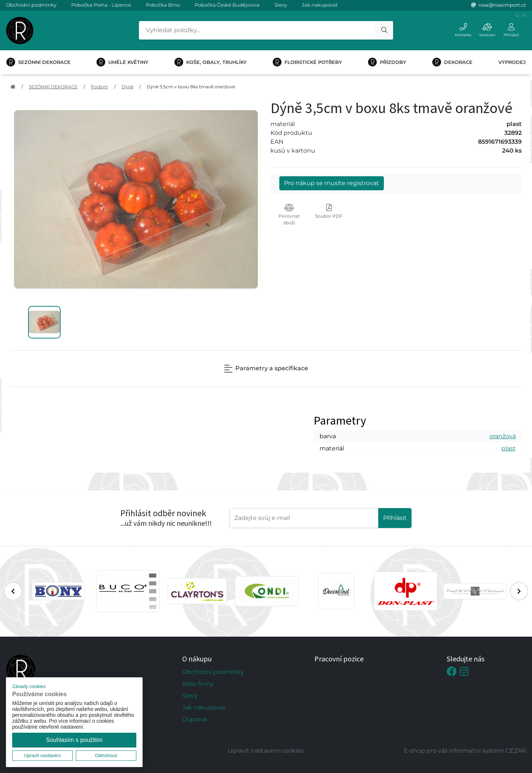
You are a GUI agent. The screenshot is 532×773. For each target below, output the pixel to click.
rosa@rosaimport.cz (502, 5)
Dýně (127, 87)
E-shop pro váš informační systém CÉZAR (465, 751)
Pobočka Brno (163, 5)
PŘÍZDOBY (387, 62)
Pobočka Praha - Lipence (101, 5)
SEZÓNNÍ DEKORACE (38, 62)
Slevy (281, 5)
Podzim (100, 87)
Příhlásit (395, 518)
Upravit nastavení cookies (266, 751)
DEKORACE (452, 62)
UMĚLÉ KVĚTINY (122, 62)
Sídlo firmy (198, 684)
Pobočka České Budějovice (227, 5)
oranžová (503, 436)
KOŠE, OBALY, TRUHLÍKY (211, 62)
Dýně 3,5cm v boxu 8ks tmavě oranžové (191, 87)
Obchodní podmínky (31, 5)
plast (509, 448)
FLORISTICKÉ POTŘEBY (307, 62)
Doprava (194, 719)
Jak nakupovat (320, 5)
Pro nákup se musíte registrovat (332, 183)
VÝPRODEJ (512, 62)
